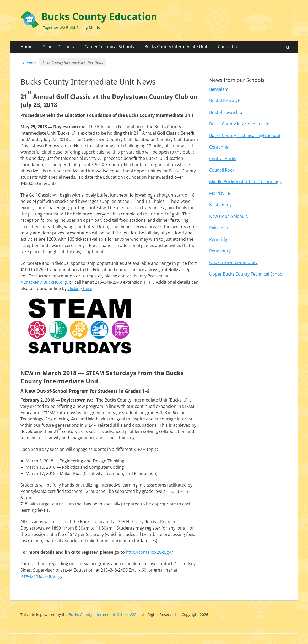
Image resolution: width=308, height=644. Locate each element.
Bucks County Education (99, 17)
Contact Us (229, 47)
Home (26, 47)
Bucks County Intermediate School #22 (102, 614)
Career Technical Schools (109, 47)
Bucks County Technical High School (245, 135)
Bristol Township (226, 112)
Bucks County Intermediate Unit (176, 47)
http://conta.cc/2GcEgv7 (150, 552)
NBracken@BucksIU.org (44, 282)
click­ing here (80, 288)
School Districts (58, 47)
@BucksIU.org (41, 576)
